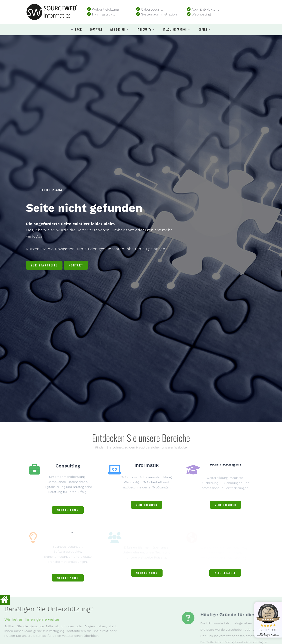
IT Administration (175, 29)
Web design (117, 29)
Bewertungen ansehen (268, 636)
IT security (144, 29)
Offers (203, 29)
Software (96, 29)
